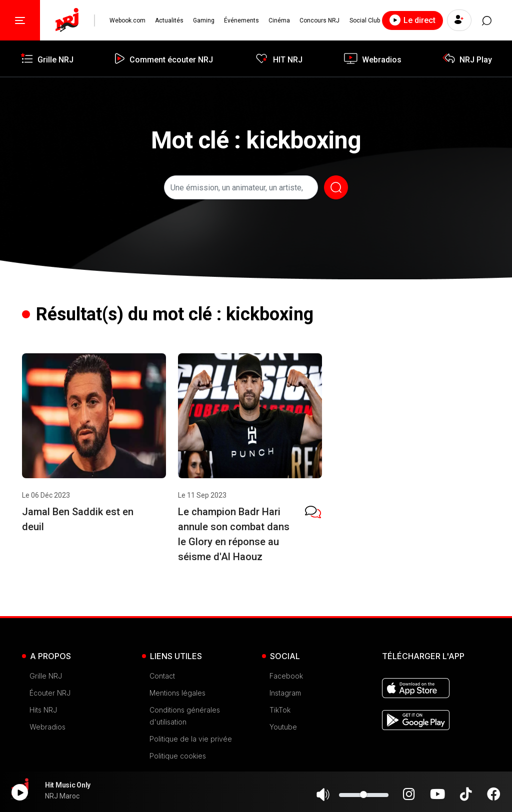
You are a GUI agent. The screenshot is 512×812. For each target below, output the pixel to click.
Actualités (169, 20)
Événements (240, 20)
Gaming (203, 20)
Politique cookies (178, 756)
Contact (162, 676)
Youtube (283, 727)
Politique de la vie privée (191, 739)
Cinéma (278, 20)
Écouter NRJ (50, 693)
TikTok (280, 710)
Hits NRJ (43, 710)
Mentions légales (177, 693)
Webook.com (127, 20)
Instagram (285, 693)
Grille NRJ (46, 676)
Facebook (286, 676)
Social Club (363, 20)
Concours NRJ (318, 20)
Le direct (410, 20)
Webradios (47, 727)
